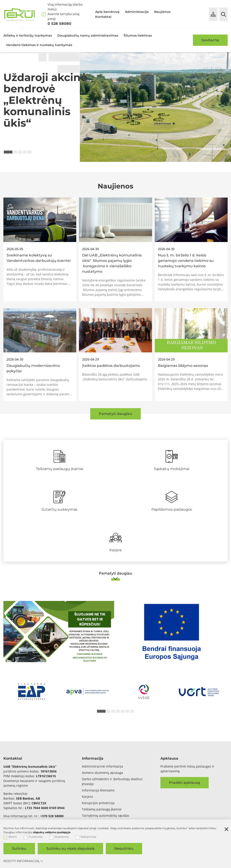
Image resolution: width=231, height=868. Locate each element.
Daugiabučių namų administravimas (88, 35)
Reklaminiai (86, 837)
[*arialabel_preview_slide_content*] (31, 692)
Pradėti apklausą (185, 783)
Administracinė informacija (102, 766)
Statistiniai (59, 837)
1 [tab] (8, 152)
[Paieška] (223, 14)
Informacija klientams (98, 790)
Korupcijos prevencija (98, 803)
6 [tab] (127, 711)
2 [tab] (15, 152)
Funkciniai (33, 837)
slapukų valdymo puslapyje (52, 832)
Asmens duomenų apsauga (102, 773)
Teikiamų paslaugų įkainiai (102, 809)
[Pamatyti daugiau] (115, 576)
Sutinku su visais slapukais (70, 848)
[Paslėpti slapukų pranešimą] (226, 830)
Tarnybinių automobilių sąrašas (106, 816)
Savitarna (210, 40)
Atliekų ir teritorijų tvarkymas (28, 35)
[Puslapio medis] (213, 14)
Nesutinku (124, 848)
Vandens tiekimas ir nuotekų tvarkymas (39, 45)
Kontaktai (103, 17)
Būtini (10, 837)
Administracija (137, 12)
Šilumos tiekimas (138, 35)
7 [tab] (132, 711)
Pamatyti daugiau (115, 414)
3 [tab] (20, 152)
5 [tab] (29, 152)
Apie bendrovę (107, 12)
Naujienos (162, 12)
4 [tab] (25, 152)
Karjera (87, 797)
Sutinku (19, 848)
